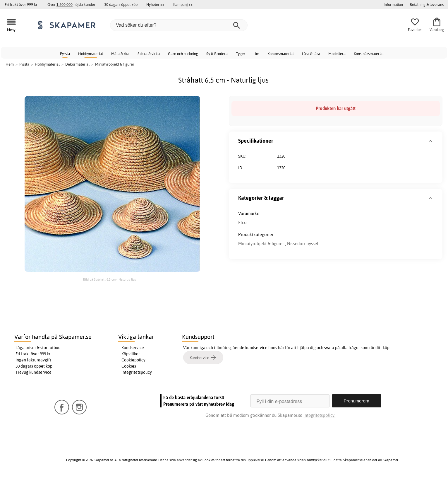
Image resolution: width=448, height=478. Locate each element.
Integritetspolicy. (319, 415)
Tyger (241, 54)
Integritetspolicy (137, 372)
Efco (242, 222)
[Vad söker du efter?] (179, 25)
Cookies (129, 366)
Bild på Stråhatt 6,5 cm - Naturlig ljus (110, 279)
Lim (256, 54)
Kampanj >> (183, 4)
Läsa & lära (311, 54)
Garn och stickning (183, 54)
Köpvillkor (131, 354)
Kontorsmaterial (281, 54)
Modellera (337, 54)
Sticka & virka (149, 54)
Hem (10, 64)
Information (393, 4)
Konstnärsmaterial (369, 54)
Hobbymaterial (91, 54)
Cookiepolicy (133, 360)
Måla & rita (120, 54)
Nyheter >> (155, 4)
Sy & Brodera (217, 54)
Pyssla (65, 54)
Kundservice (133, 348)
